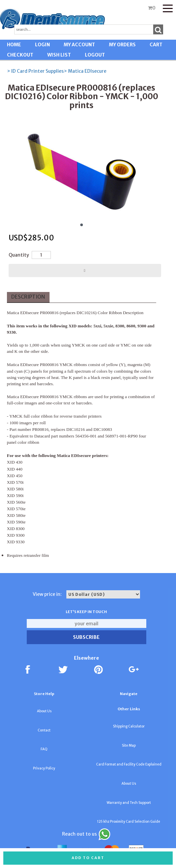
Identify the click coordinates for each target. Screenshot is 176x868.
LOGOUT (95, 55)
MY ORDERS (122, 45)
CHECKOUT (20, 55)
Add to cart (88, 858)
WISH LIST (59, 55)
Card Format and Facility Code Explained (129, 764)
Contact (44, 730)
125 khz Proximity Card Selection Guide (129, 822)
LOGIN (42, 45)
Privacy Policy (44, 768)
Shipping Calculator (129, 726)
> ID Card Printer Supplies (35, 71)
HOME (14, 45)
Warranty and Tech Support (129, 803)
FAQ (44, 749)
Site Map (129, 745)
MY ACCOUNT (79, 45)
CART (156, 45)
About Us (44, 711)
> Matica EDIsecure (85, 71)
